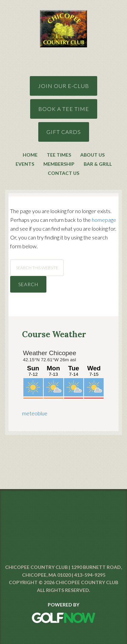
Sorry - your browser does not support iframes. (63, 373)
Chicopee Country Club (63, 17)
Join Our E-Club (63, 86)
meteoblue (35, 413)
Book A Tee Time (64, 109)
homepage (104, 220)
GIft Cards (64, 132)
